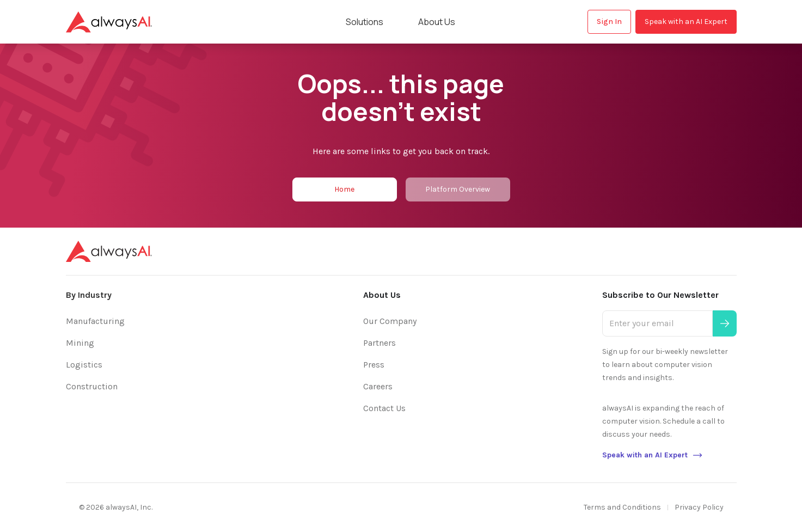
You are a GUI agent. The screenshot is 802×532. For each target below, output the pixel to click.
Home (344, 189)
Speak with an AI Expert (686, 22)
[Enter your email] (657, 323)
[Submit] (725, 323)
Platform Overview (458, 189)
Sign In (609, 22)
